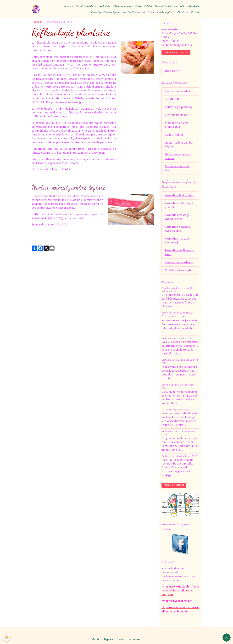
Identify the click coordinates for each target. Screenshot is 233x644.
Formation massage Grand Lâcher (177, 217)
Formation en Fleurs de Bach (179, 253)
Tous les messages (174, 485)
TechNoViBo (104, 6)
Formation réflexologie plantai (179, 205)
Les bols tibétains (144, 6)
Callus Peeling (193, 6)
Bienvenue (68, 6)
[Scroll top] (227, 638)
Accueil (36, 22)
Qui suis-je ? (172, 71)
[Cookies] (7, 637)
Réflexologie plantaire (123, 6)
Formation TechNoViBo (180, 195)
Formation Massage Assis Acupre (177, 229)
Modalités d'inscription (179, 270)
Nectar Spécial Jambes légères (105, 12)
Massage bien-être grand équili (169, 6)
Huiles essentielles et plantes (161, 12)
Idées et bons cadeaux (86, 6)
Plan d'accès (183, 12)
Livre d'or (196, 12)
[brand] (36, 9)
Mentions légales (102, 639)
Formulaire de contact (176, 52)
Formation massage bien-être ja (177, 241)
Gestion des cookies (129, 639)
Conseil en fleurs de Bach (133, 12)
